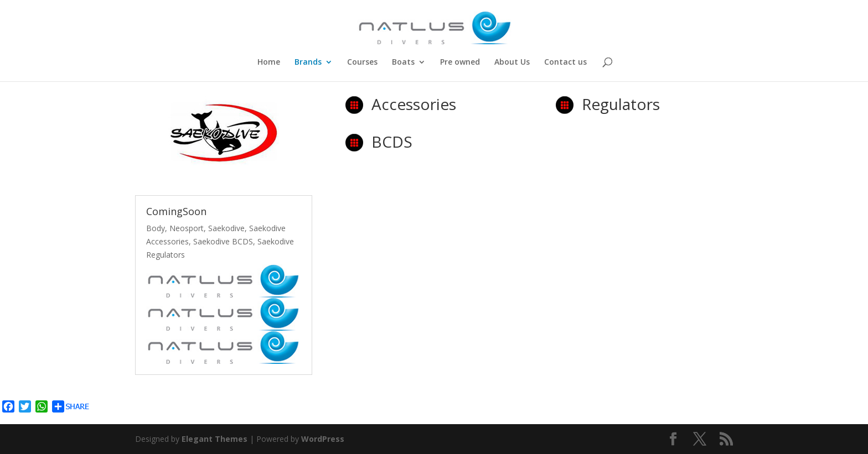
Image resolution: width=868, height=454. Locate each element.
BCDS (392, 142)
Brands (308, 62)
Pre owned (460, 62)
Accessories (414, 104)
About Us (512, 62)
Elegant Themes (215, 439)
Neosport (187, 228)
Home (269, 62)
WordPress (323, 439)
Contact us (565, 62)
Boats (403, 62)
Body (156, 228)
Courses (362, 62)
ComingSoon (176, 211)
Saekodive (226, 228)
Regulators (621, 104)
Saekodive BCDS (223, 241)
